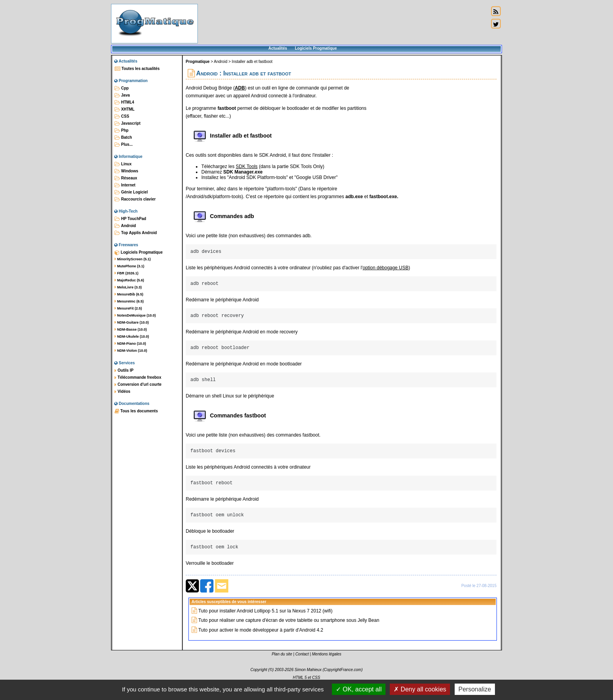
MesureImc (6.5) (129, 301)
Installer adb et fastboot (252, 62)
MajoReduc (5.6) (129, 280)
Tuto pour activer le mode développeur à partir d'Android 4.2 (261, 641)
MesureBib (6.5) (129, 294)
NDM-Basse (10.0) (131, 329)
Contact (302, 665)
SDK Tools (247, 166)
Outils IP (124, 371)
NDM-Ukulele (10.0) (132, 337)
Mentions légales (327, 665)
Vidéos (122, 392)
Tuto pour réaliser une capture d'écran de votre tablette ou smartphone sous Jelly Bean (289, 631)
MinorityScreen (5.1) (133, 259)
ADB (240, 88)
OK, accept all (359, 689)
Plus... (124, 145)
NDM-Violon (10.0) (131, 351)
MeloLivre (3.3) (128, 287)
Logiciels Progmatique (316, 48)
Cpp (122, 88)
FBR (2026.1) (126, 273)
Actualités (278, 48)
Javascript (127, 124)
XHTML (125, 109)
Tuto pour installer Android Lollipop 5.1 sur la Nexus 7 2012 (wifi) (265, 621)
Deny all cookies (420, 689)
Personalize (475, 689)
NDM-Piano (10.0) (130, 344)
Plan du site (282, 665)
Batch (123, 138)
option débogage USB (385, 269)
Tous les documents (136, 411)
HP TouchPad (130, 219)
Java (122, 95)
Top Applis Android (136, 233)
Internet (125, 185)
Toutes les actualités (137, 69)
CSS (122, 116)
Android (125, 226)
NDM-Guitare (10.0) (132, 322)
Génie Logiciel (131, 192)
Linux (123, 164)
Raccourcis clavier (135, 199)
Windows (126, 171)
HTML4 (124, 102)
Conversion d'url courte (138, 385)
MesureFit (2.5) (128, 308)
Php (122, 131)
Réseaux (126, 178)
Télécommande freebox (138, 378)
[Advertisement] (343, 23)
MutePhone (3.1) (129, 266)
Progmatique (198, 62)
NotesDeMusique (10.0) (135, 315)
